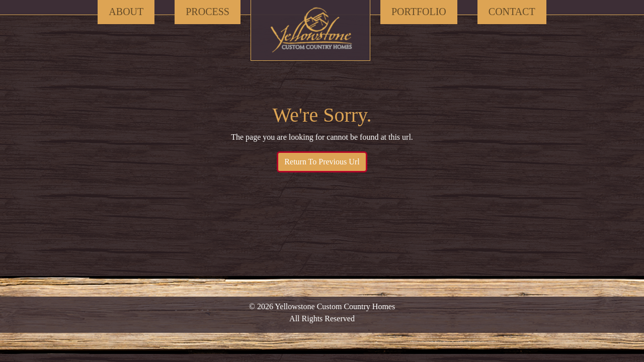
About (126, 12)
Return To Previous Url (322, 162)
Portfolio (419, 12)
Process (208, 12)
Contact (512, 12)
